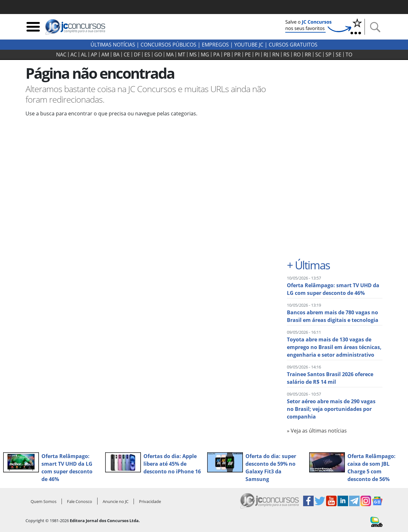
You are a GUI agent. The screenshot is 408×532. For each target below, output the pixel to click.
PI (257, 55)
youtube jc (249, 45)
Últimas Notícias (113, 45)
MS (193, 55)
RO (297, 55)
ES (147, 55)
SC (318, 55)
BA (116, 55)
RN (276, 55)
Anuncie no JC (116, 501)
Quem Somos (44, 501)
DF (137, 55)
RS (286, 55)
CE (127, 55)
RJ (266, 55)
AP (94, 55)
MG (205, 55)
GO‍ (158, 55)
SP (328, 55)
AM (105, 55)
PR (237, 55)
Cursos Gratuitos (293, 45)
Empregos (215, 45)
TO (349, 55)
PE (248, 55)
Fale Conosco (80, 501)
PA (216, 55)
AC (74, 55)
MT (182, 55)
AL (84, 55)
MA (170, 55)
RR (308, 55)
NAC (61, 55)
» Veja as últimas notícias (317, 431)
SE (339, 55)
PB (227, 55)
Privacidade (150, 501)
